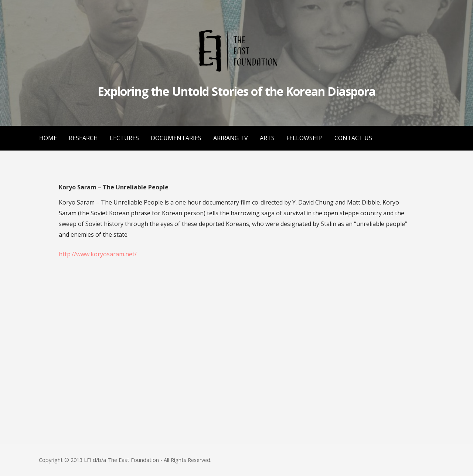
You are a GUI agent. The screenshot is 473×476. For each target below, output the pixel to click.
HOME (48, 138)
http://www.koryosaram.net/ (98, 254)
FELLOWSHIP (304, 138)
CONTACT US (353, 138)
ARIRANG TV (231, 138)
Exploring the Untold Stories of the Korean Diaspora (236, 91)
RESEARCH (83, 138)
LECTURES (124, 138)
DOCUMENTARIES (176, 138)
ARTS (267, 138)
